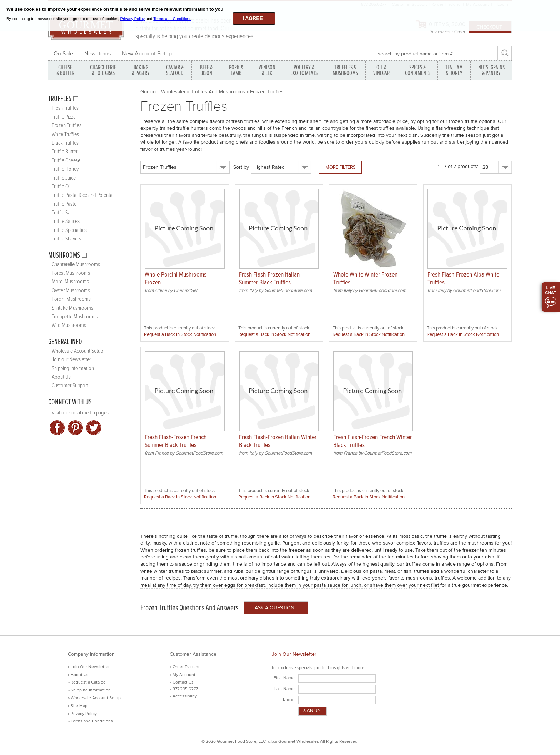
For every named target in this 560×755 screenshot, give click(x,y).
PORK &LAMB (236, 70)
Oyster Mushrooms (71, 291)
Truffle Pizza (64, 117)
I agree (253, 18)
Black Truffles (65, 143)
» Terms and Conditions (90, 721)
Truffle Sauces (66, 221)
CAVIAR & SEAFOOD (175, 70)
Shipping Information (73, 369)
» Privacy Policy (82, 714)
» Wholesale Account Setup (94, 698)
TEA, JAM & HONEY (454, 70)
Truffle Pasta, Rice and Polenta (82, 195)
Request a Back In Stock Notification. (181, 334)
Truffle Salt (62, 213)
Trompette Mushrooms (75, 317)
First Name (284, 678)
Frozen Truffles (67, 126)
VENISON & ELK (267, 70)
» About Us (78, 675)
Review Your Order (447, 32)
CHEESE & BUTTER (65, 70)
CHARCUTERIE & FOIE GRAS (103, 70)
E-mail (289, 699)
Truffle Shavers (66, 239)
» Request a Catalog (87, 682)
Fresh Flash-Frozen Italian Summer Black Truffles (269, 279)
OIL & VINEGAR (381, 70)
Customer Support (70, 386)
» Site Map (78, 706)
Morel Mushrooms (70, 282)
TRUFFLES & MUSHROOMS (345, 70)
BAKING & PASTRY (141, 70)
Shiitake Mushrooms (72, 308)
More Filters (341, 167)
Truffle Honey (65, 169)
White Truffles (65, 135)
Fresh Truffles (65, 108)
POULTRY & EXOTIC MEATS (304, 70)
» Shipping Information (89, 690)
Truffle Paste (64, 204)
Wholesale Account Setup (77, 351)
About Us (61, 377)
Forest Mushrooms (71, 273)
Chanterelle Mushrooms (76, 265)
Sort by (241, 167)
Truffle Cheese (66, 161)
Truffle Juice (64, 178)
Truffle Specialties (69, 230)
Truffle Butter (65, 152)
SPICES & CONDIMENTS (418, 70)
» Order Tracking (185, 667)
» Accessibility (183, 696)
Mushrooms (64, 255)
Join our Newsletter (71, 360)
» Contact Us (182, 682)
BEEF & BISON (206, 70)
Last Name (284, 689)
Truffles (60, 99)
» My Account (182, 675)
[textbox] (436, 54)
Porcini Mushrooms (71, 299)
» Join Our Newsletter (89, 667)
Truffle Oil (61, 187)
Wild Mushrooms (69, 325)
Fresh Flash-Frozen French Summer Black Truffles (176, 441)
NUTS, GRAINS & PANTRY (491, 70)
